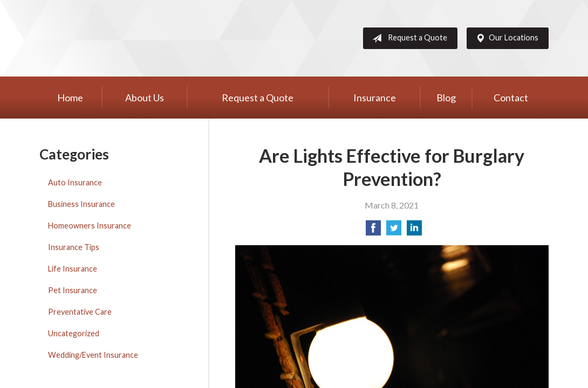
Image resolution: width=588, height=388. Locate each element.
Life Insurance (73, 269)
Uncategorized (74, 333)
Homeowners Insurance (90, 226)
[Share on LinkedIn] (414, 231)
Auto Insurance (75, 182)
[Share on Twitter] (394, 231)
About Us (145, 98)
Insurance (375, 98)
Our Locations (505, 38)
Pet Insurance (73, 290)
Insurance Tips (74, 247)
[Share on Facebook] (373, 231)
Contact (511, 98)
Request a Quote (408, 38)
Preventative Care (80, 312)
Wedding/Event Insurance (93, 355)
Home (70, 98)
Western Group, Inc (123, 38)
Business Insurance (81, 204)
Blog (446, 98)
